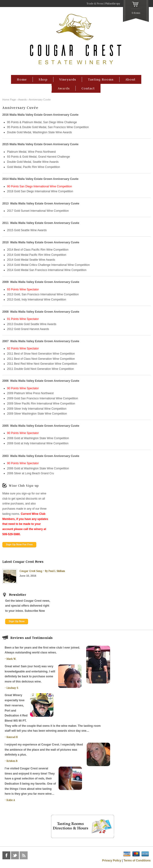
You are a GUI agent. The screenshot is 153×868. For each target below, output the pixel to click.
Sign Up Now (17, 621)
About (130, 79)
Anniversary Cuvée (40, 100)
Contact (88, 88)
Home (22, 79)
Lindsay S (12, 688)
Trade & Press (95, 4)
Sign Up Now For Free (19, 544)
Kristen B (12, 761)
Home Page (9, 100)
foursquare (32, 855)
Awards (64, 88)
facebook (6, 855)
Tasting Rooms (101, 79)
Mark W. (11, 659)
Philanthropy (113, 4)
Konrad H (12, 737)
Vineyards (68, 79)
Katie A (11, 800)
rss (24, 855)
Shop (43, 79)
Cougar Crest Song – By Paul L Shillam (42, 571)
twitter (15, 855)
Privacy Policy (112, 861)
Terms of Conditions (137, 861)
